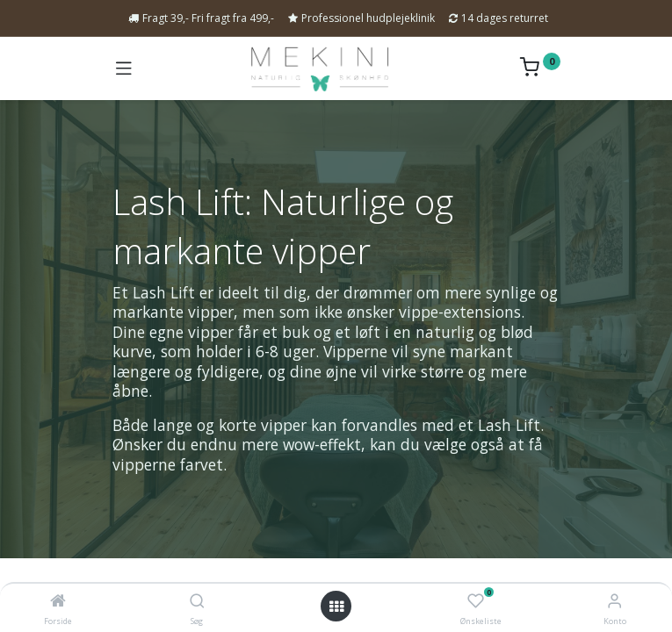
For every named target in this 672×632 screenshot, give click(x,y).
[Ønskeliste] (476, 601)
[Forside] (58, 601)
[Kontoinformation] (614, 600)
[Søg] (197, 601)
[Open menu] (336, 607)
